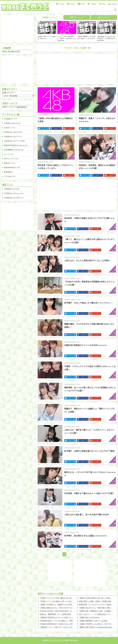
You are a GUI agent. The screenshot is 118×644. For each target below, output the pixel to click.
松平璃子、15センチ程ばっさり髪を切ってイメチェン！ (89, 303)
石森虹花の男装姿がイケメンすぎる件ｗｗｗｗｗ (86, 345)
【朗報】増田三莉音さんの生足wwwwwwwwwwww (97, 627)
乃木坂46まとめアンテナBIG (14, 141)
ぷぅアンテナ (9, 154)
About (71, 4)
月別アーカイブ (9, 107)
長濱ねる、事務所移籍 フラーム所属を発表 (55, 614)
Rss (102, 4)
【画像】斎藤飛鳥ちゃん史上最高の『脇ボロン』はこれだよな (86, 37)
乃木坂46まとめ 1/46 (12, 189)
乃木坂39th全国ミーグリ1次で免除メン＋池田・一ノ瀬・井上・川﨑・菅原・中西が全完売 (72, 621)
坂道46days (8, 172)
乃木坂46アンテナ (11, 119)
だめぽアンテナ (10, 128)
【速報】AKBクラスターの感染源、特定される (47, 37)
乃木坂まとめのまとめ (12, 123)
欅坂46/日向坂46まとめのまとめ (16, 145)
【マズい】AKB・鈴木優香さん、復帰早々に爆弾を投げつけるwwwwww (66, 38)
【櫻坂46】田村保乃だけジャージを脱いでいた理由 (58, 617)
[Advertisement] (53, 68)
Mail (81, 4)
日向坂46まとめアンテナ (13, 136)
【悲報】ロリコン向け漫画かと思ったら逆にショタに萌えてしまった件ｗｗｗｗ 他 (70, 601)
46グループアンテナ (11, 159)
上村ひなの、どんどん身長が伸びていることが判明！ (87, 261)
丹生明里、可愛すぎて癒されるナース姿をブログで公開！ (89, 493)
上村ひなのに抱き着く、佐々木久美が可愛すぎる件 (87, 515)
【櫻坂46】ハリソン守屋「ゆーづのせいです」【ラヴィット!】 (63, 627)
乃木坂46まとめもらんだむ (14, 193)
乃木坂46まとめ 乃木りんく (14, 198)
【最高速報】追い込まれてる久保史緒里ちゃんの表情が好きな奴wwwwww (106, 38)
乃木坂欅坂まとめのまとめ (14, 150)
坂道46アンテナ (10, 163)
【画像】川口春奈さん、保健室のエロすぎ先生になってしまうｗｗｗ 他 (66, 605)
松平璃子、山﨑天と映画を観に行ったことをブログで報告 (89, 451)
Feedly (114, 4)
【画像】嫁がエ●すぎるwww (89, 617)
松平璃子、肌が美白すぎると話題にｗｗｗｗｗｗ (86, 536)
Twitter (92, 4)
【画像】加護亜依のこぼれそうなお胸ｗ (93, 621)
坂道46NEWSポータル (12, 167)
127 (83, 554)
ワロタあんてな (10, 176)
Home (60, 4)
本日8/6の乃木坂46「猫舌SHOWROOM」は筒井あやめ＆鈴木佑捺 (64, 611)
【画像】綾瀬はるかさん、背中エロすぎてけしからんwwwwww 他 (64, 608)
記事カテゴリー (9, 93)
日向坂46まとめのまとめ (13, 132)
